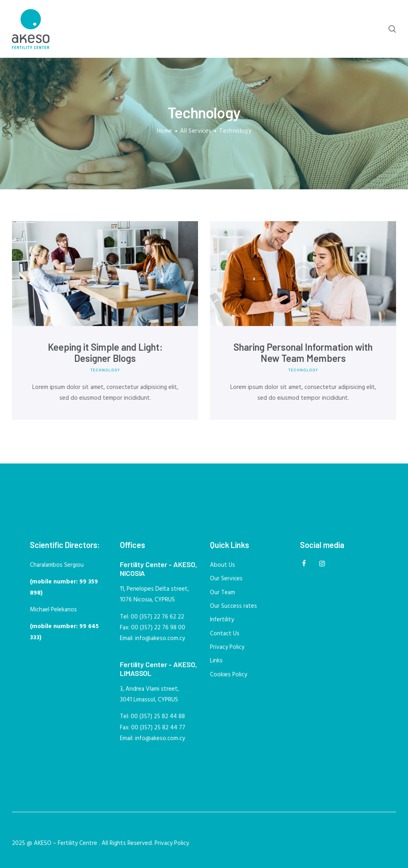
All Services (196, 131)
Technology (105, 370)
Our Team (223, 593)
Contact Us (225, 634)
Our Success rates (233, 606)
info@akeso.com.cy (160, 638)
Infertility (222, 620)
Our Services (226, 579)
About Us (223, 565)
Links (216, 661)
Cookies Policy (229, 675)
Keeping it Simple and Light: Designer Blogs (105, 353)
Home (165, 131)
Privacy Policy (227, 647)
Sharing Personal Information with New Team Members (303, 353)
